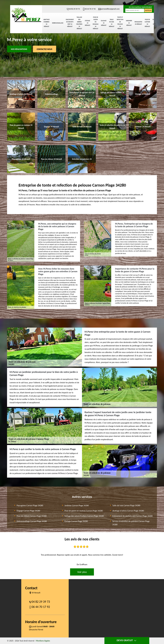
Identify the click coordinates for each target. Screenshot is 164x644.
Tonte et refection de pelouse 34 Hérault (120, 23)
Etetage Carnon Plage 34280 (76, 521)
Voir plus (82, 572)
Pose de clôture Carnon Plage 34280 (32, 516)
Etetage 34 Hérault (87, 23)
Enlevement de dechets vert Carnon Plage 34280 (133, 516)
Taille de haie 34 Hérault (112, 23)
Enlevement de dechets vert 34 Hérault (70, 23)
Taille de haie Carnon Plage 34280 (126, 505)
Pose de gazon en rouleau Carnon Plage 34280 (84, 511)
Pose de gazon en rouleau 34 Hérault (96, 23)
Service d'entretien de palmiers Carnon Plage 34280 (131, 523)
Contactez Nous (45, 49)
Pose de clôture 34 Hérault (147, 23)
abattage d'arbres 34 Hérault (47, 23)
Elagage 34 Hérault (104, 23)
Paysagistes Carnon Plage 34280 (30, 505)
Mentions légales (43, 641)
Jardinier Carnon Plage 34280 (77, 505)
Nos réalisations (19, 49)
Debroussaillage (58, 23)
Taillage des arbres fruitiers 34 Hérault (79, 23)
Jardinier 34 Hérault (129, 23)
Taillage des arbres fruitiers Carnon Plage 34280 (84, 516)
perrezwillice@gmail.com (109, 9)
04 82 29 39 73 (73, 9)
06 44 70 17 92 (89, 9)
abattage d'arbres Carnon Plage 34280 (128, 511)
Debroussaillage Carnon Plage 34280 (32, 521)
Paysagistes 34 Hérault (138, 23)
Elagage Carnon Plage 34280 (28, 511)
